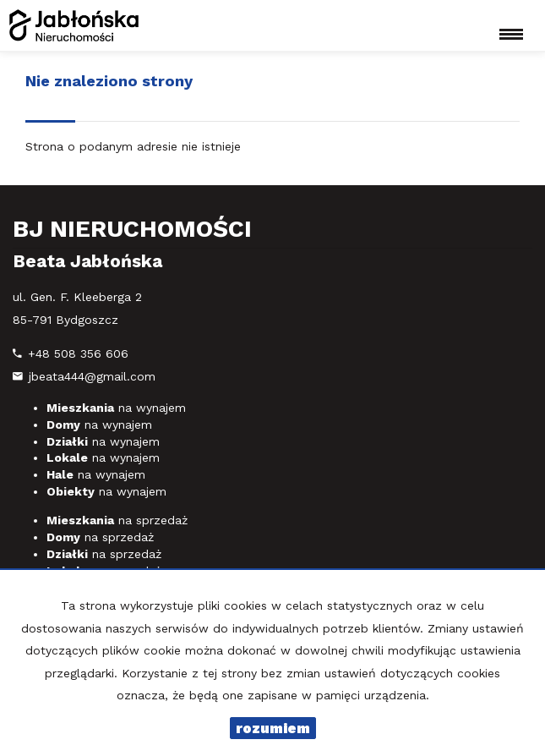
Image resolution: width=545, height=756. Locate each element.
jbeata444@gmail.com (92, 376)
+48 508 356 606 (78, 353)
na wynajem (116, 408)
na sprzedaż (117, 520)
